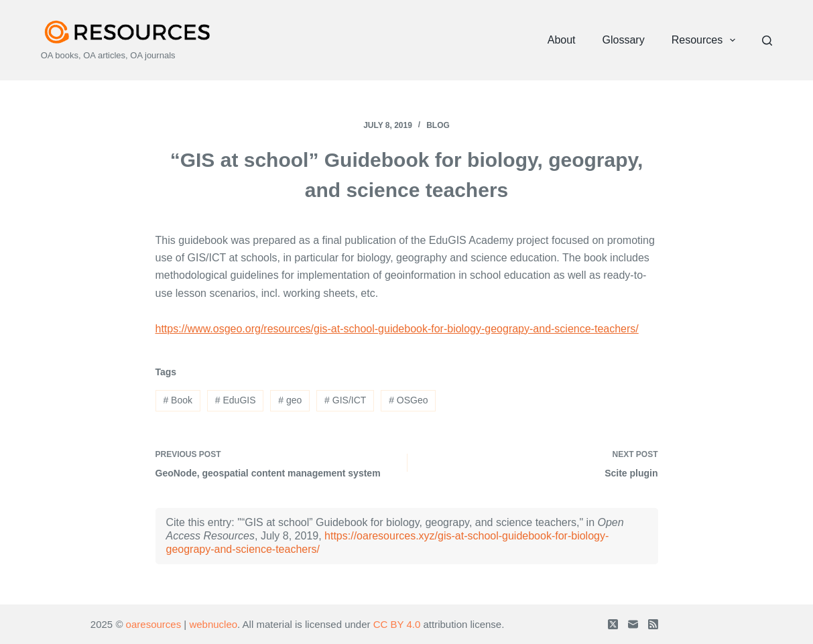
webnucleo (213, 624)
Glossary (624, 40)
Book (178, 400)
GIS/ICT (345, 400)
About (562, 40)
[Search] (767, 41)
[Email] (633, 624)
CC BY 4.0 (397, 624)
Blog (438, 125)
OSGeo (408, 400)
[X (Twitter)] (613, 624)
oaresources (154, 624)
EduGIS (236, 400)
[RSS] (653, 624)
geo (290, 400)
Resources (706, 40)
